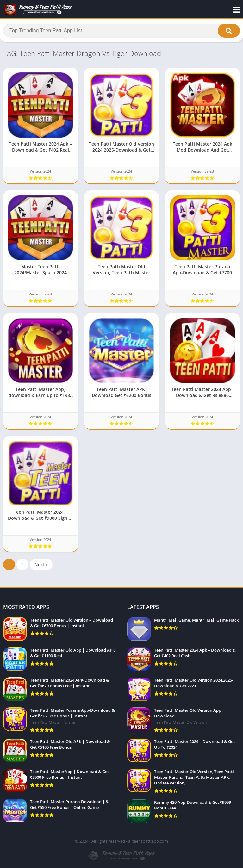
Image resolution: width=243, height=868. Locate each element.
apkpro (7, 591)
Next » (41, 565)
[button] (229, 31)
